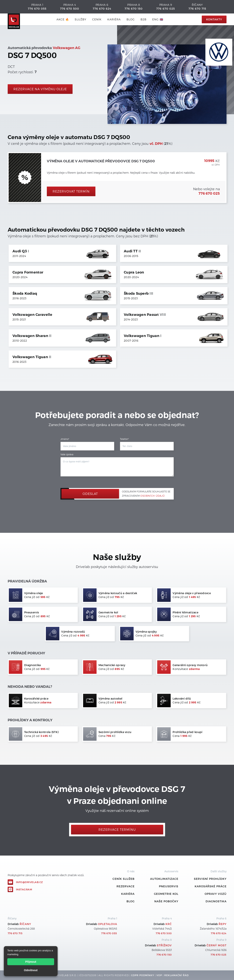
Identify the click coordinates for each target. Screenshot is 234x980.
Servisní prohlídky (210, 879)
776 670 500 (70, 9)
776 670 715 (197, 9)
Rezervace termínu (117, 829)
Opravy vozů (216, 894)
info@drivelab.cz (29, 882)
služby (81, 19)
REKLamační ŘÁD (177, 975)
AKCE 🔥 (63, 19)
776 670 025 (166, 9)
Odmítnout (31, 970)
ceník (97, 19)
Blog (131, 901)
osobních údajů (153, 496)
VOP (159, 975)
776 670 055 (37, 9)
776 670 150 (134, 9)
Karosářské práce (211, 886)
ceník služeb (124, 879)
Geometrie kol (166, 894)
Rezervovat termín (71, 191)
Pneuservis (169, 886)
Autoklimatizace (164, 879)
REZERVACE (126, 886)
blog (131, 19)
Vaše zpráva (67, 454)
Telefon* (124, 439)
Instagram (24, 889)
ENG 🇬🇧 (158, 19)
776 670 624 (102, 9)
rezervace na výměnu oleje (40, 89)
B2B (143, 19)
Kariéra (114, 19)
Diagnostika (216, 901)
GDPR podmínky (143, 975)
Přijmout (31, 962)
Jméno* (65, 439)
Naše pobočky (166, 901)
